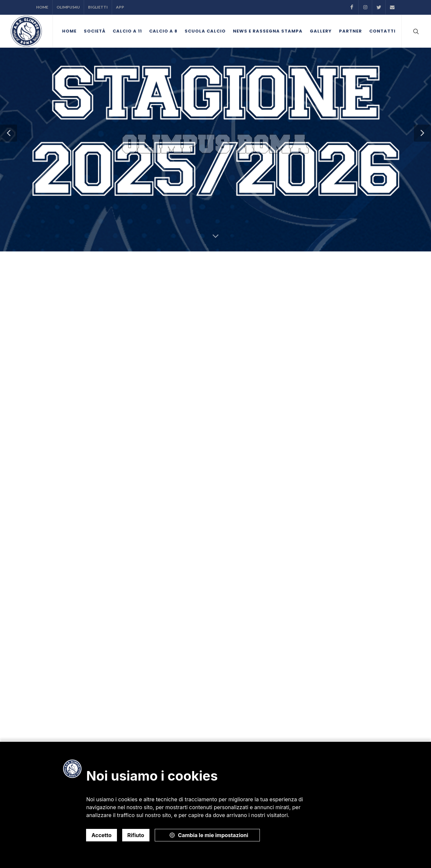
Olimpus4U (68, 7)
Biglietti (98, 7)
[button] (9, 133)
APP (120, 7)
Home (42, 7)
